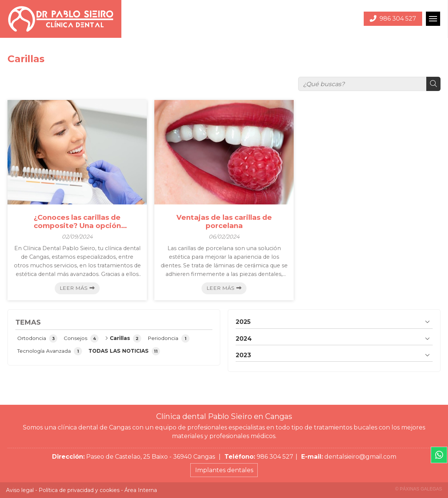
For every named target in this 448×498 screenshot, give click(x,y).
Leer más (74, 288)
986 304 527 (275, 457)
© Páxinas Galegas (419, 489)
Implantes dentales (224, 470)
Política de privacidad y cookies (79, 490)
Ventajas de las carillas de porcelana (224, 222)
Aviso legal (20, 490)
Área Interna (141, 490)
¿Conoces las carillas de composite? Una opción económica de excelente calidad (77, 222)
